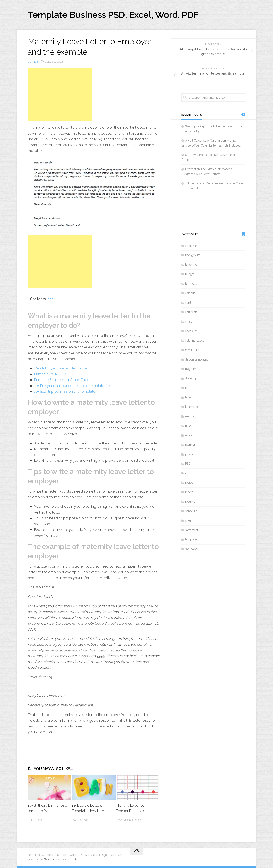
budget (190, 274)
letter (33, 62)
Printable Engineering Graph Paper (62, 380)
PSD (188, 464)
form (188, 388)
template (191, 539)
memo (189, 416)
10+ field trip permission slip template (65, 391)
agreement (192, 246)
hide (50, 299)
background (193, 255)
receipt (190, 473)
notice (189, 435)
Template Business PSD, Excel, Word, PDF (113, 15)
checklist (191, 331)
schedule (191, 511)
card (188, 303)
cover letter (192, 350)
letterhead (192, 407)
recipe (189, 483)
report (189, 492)
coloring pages (195, 341)
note (188, 426)
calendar (191, 293)
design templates (196, 359)
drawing (190, 378)
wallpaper (192, 549)
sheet (189, 520)
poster (189, 454)
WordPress (51, 859)
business (191, 284)
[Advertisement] (60, 95)
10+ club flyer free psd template (61, 368)
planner (190, 445)
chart (188, 322)
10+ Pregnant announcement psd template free (73, 386)
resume (190, 502)
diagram (191, 369)
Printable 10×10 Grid (50, 374)
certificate (191, 312)
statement (192, 530)
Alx (77, 859)
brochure (191, 265)
